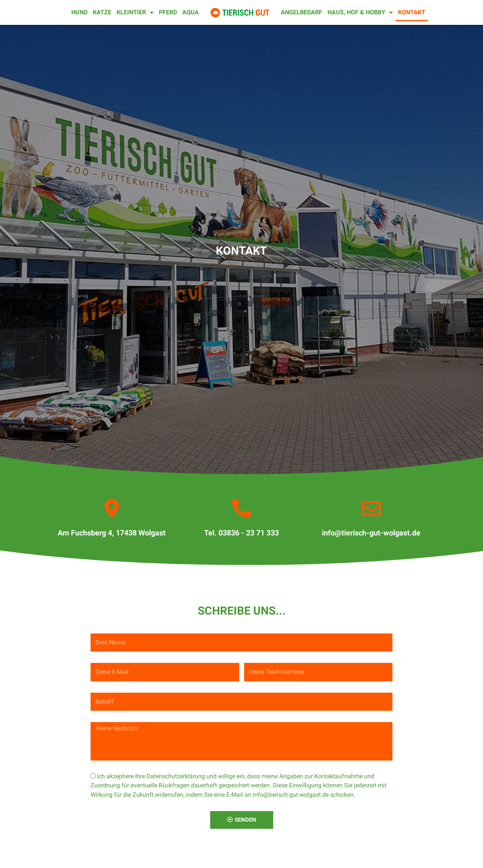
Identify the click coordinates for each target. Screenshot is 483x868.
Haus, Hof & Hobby (360, 12)
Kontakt (412, 12)
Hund (79, 12)
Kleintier (135, 12)
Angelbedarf (301, 12)
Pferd (168, 12)
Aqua (191, 12)
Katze (102, 12)
